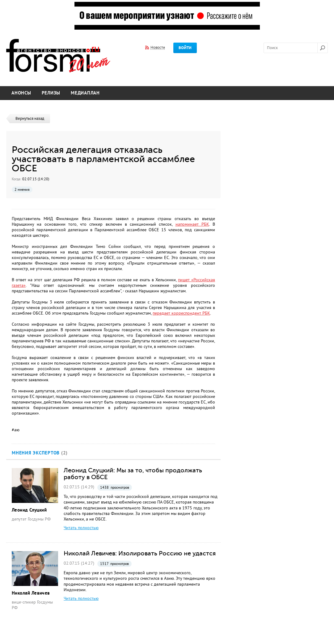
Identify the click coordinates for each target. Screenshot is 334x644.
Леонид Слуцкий (29, 510)
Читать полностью (81, 528)
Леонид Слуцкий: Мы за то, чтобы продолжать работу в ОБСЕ (133, 474)
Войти (185, 48)
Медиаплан (85, 93)
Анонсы (21, 93)
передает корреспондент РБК (181, 313)
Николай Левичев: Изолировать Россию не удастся (140, 553)
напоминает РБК (192, 224)
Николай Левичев (31, 593)
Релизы (51, 93)
